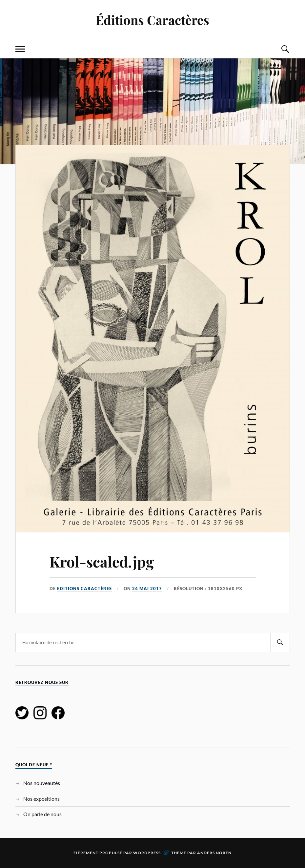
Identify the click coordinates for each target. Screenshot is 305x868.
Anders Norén (214, 853)
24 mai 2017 (147, 589)
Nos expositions (41, 799)
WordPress (147, 853)
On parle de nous (42, 814)
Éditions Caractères (152, 20)
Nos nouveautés (42, 783)
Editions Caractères (84, 589)
